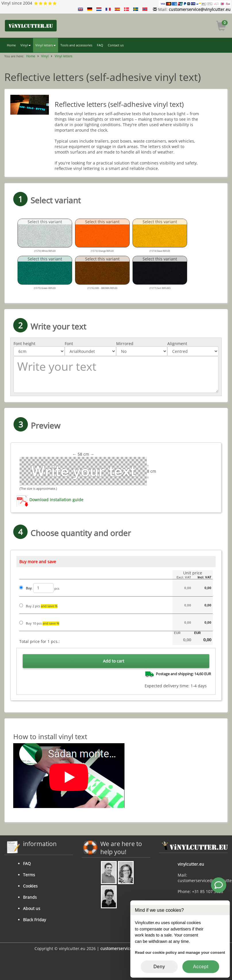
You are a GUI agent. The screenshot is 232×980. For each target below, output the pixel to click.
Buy (29, 588)
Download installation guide (56, 500)
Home (11, 45)
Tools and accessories (76, 45)
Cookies (30, 886)
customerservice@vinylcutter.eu (200, 9)
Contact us (116, 45)
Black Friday (34, 920)
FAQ (100, 45)
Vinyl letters (46, 45)
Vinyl (26, 45)
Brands (30, 897)
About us (32, 908)
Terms (29, 875)
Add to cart (114, 661)
